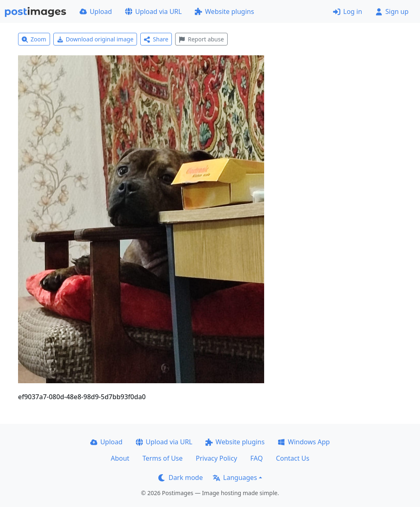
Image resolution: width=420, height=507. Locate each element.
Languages (235, 477)
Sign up (392, 11)
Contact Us (293, 458)
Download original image (95, 39)
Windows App (304, 442)
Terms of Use (162, 458)
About (120, 458)
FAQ (256, 458)
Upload (96, 11)
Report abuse (201, 39)
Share (156, 39)
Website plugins (224, 11)
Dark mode (180, 477)
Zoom (34, 39)
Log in (348, 11)
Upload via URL (153, 11)
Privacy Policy (216, 458)
